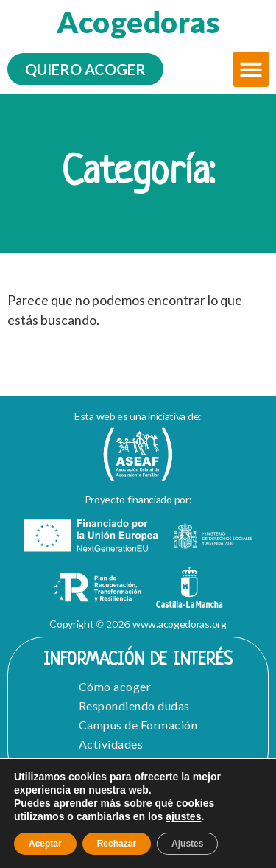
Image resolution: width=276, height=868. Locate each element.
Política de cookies (138, 821)
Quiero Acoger (119, 763)
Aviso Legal (71, 806)
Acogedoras (138, 22)
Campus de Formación (138, 725)
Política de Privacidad (181, 806)
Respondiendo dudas (134, 706)
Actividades (111, 744)
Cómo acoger (115, 686)
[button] (251, 69)
